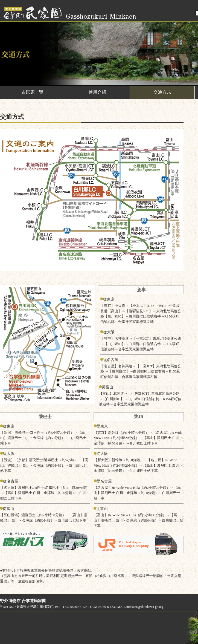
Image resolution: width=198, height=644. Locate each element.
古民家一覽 (33, 92)
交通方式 (162, 92)
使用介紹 (97, 92)
